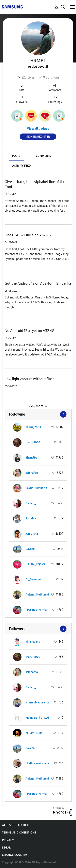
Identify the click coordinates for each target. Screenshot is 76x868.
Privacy (8, 840)
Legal (6, 848)
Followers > (22, 99)
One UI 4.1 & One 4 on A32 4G (28, 235)
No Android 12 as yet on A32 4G (29, 331)
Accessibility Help (16, 825)
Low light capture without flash (30, 379)
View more (36, 406)
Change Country (15, 855)
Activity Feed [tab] (21, 166)
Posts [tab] (16, 156)
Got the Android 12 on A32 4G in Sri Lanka (38, 283)
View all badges (38, 129)
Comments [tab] (43, 156)
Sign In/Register (38, 137)
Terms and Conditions (19, 833)
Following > (55, 99)
